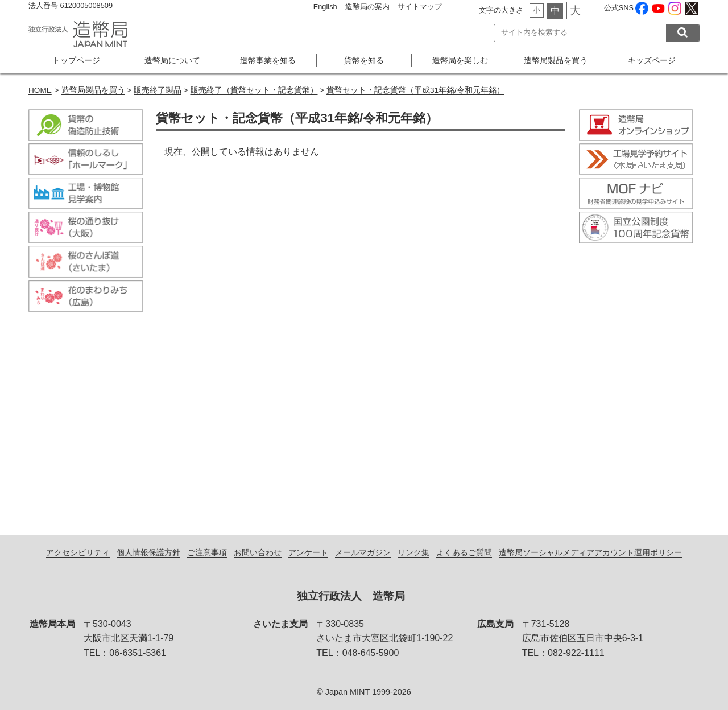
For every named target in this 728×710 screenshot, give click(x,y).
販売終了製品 (158, 90)
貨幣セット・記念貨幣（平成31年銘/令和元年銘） (415, 90)
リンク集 (413, 552)
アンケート (308, 552)
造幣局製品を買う (556, 60)
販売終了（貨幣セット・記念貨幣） (254, 90)
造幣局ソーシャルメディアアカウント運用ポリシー (590, 552)
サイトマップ (420, 7)
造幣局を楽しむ (460, 60)
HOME (40, 90)
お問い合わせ (258, 552)
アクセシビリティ (78, 552)
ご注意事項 (207, 552)
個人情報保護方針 (148, 552)
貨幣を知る (364, 60)
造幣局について (172, 60)
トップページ (76, 60)
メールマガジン (363, 552)
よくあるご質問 (464, 552)
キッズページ (652, 60)
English (325, 7)
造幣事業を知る (268, 60)
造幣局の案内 (367, 7)
